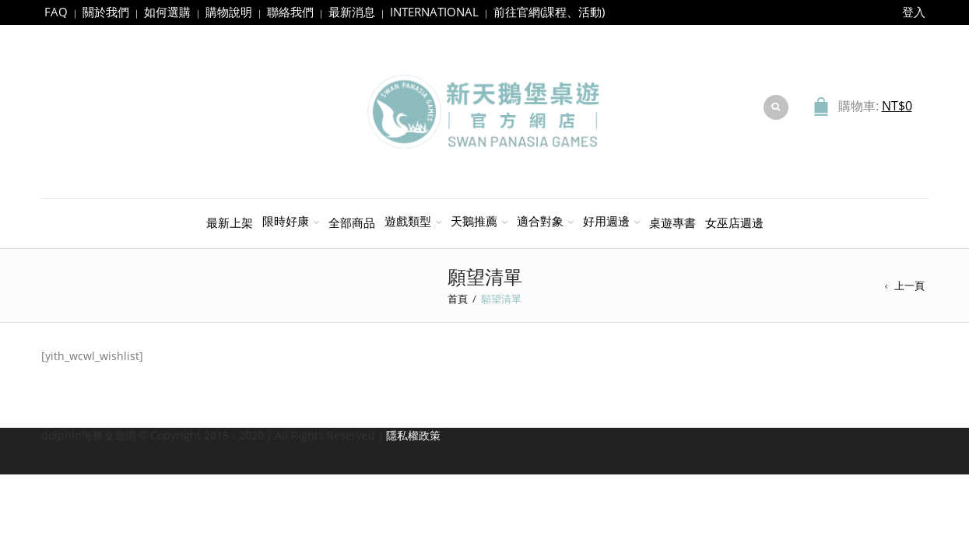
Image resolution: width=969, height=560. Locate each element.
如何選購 (167, 12)
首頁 (458, 299)
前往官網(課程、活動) (549, 12)
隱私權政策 (413, 435)
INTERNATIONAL (434, 12)
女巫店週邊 (734, 222)
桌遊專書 (672, 222)
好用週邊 (606, 221)
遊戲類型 (408, 221)
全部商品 (352, 222)
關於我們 (106, 12)
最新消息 (352, 12)
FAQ (56, 12)
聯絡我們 (290, 12)
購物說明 (229, 12)
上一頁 (909, 285)
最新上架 (230, 222)
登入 (914, 12)
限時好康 (286, 221)
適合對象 (540, 221)
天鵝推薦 (474, 221)
